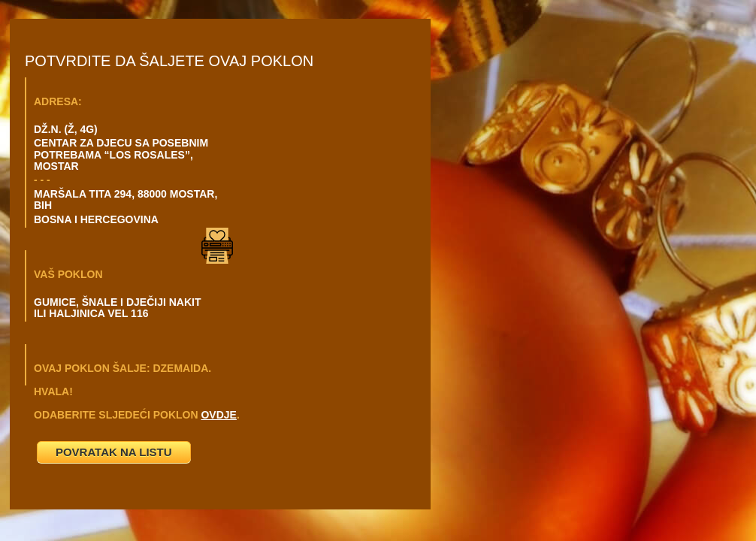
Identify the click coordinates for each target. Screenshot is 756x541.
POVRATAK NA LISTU (114, 452)
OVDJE (218, 415)
